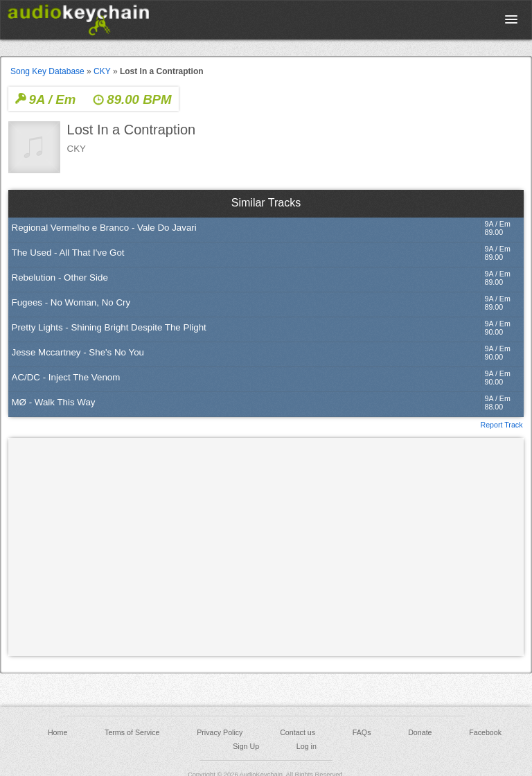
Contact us (298, 732)
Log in (307, 746)
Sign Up (246, 746)
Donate (420, 732)
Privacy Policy (220, 732)
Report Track (501, 424)
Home (57, 732)
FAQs (362, 732)
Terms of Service (132, 732)
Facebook (485, 732)
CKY (102, 71)
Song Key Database (47, 71)
